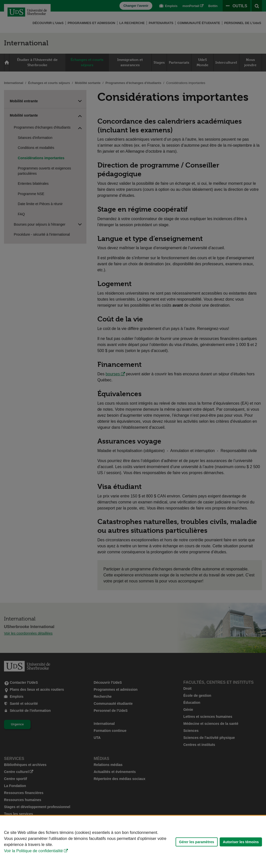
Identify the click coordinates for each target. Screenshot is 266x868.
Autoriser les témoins (241, 842)
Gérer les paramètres (197, 842)
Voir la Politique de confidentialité (33, 851)
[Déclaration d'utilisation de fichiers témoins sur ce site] (133, 842)
